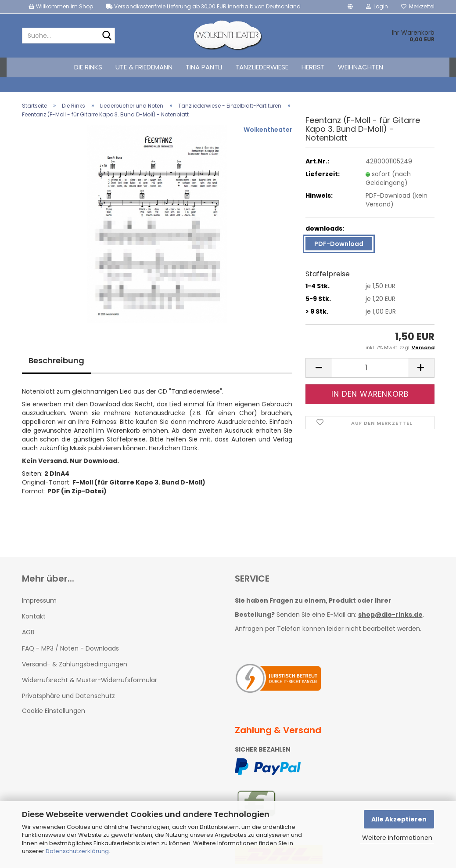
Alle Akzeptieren (399, 819)
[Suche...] (107, 36)
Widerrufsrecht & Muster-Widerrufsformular (90, 680)
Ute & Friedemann (144, 67)
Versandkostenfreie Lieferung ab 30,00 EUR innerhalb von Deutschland (203, 6)
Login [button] (377, 6)
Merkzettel (418, 6)
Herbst (313, 67)
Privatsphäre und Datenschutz (68, 696)
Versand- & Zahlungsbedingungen (75, 664)
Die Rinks (88, 67)
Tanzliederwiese (262, 67)
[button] (350, 7)
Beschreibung (56, 360)
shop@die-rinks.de (390, 615)
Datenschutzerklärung (77, 851)
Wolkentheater (268, 130)
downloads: (325, 228)
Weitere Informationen (397, 838)
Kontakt (34, 616)
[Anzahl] (370, 368)
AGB (28, 632)
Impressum (39, 600)
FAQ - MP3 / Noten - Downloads (70, 648)
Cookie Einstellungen (54, 711)
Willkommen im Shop (61, 6)
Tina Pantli (204, 67)
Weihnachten (361, 67)
